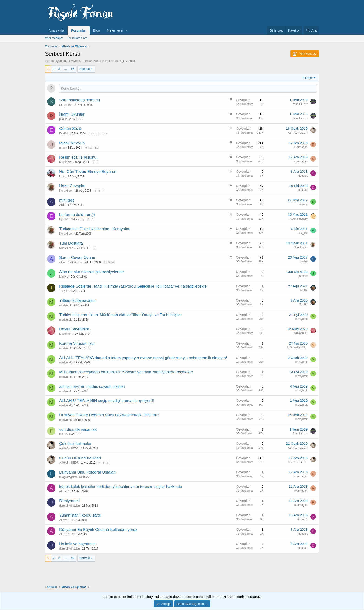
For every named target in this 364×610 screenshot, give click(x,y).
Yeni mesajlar (54, 38)
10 (91, 148)
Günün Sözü (70, 129)
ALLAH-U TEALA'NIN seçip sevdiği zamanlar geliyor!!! (107, 401)
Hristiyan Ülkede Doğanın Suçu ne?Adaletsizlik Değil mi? (109, 415)
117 (105, 133)
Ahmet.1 (64, 491)
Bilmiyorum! (70, 501)
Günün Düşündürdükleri (80, 458)
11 (96, 148)
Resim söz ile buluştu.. (79, 157)
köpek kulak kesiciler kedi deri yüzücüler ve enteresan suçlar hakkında (121, 487)
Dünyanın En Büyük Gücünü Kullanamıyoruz (98, 530)
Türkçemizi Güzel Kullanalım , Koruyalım (95, 229)
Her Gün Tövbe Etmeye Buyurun (88, 172)
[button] (126, 30)
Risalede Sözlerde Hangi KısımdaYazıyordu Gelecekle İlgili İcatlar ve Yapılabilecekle (133, 286)
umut (62, 148)
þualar (63, 119)
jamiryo (64, 277)
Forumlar (79, 30)
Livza (62, 176)
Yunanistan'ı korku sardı (80, 515)
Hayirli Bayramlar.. (75, 329)
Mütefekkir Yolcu (297, 348)
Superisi (303, 204)
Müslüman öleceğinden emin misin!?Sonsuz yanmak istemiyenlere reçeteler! (126, 372)
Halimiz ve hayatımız (77, 544)
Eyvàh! (63, 133)
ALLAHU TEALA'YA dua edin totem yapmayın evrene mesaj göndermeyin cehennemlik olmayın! (143, 358)
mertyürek (65, 305)
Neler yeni (115, 30)
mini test (67, 200)
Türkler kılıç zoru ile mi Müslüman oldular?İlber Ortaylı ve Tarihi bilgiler (120, 315)
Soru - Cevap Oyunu (77, 257)
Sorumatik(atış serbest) (80, 100)
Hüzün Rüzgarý (298, 219)
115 (91, 133)
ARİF (62, 205)
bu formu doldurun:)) (77, 215)
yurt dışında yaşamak (78, 429)
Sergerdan (66, 105)
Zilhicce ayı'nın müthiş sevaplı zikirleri (92, 386)
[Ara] (311, 30)
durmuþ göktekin (70, 506)
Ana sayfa (56, 30)
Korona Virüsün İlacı (77, 343)
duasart (303, 176)
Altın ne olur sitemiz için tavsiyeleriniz (92, 272)
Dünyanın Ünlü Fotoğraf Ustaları (88, 472)
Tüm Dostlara (71, 243)
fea (61, 434)
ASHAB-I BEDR (298, 133)
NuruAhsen (66, 191)
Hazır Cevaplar (72, 186)
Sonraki (84, 69)
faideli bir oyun (72, 143)
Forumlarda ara (77, 38)
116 (98, 133)
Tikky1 (63, 291)
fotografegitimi (68, 477)
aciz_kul (303, 233)
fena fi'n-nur (300, 104)
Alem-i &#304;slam (71, 262)
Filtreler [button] (308, 78)
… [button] (66, 69)
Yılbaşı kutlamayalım (77, 300)
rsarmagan (301, 147)
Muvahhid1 (66, 162)
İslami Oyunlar (72, 114)
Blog (97, 30)
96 (73, 69)
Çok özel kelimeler (75, 444)
